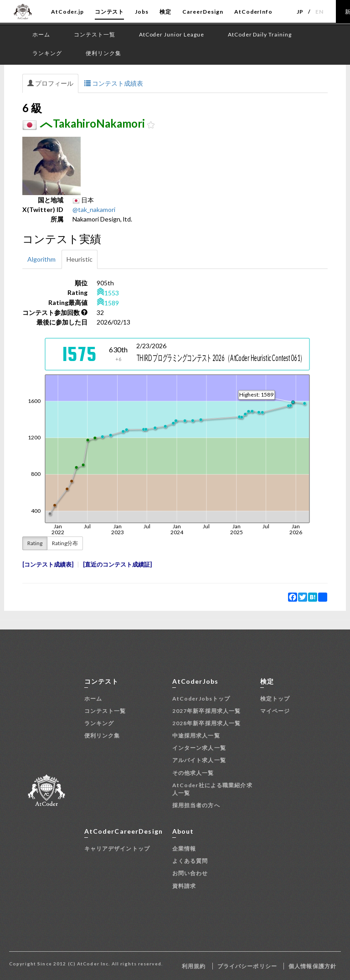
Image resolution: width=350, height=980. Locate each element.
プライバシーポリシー (247, 966)
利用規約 (194, 966)
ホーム (93, 699)
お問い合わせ (190, 873)
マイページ (275, 711)
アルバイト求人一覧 (199, 760)
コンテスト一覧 (105, 711)
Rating (35, 543)
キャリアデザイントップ (117, 848)
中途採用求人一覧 (196, 735)
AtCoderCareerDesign (124, 831)
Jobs (142, 12)
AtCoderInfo (254, 12)
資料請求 (184, 886)
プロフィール (50, 83)
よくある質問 (190, 861)
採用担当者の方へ (196, 805)
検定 (165, 12)
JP (300, 12)
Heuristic (80, 259)
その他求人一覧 (193, 773)
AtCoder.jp (67, 12)
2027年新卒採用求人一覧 (207, 711)
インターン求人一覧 (199, 748)
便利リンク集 (102, 735)
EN (319, 12)
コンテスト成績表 (114, 83)
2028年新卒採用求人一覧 (207, 723)
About (183, 831)
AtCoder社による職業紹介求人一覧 (212, 789)
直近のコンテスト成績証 (117, 565)
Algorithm (41, 259)
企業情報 (184, 848)
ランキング (99, 723)
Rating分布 (65, 543)
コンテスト (110, 12)
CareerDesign (203, 12)
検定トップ (275, 699)
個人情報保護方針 (312, 966)
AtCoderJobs (195, 681)
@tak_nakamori (94, 209)
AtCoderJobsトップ (201, 699)
